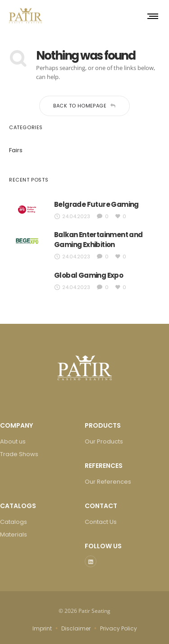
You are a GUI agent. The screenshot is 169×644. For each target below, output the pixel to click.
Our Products (104, 441)
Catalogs (14, 522)
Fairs (16, 150)
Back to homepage (84, 106)
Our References (108, 482)
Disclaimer (76, 628)
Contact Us (101, 522)
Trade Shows (19, 454)
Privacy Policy (119, 628)
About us (13, 441)
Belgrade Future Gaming (96, 204)
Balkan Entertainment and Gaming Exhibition (98, 240)
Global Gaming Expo (89, 275)
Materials (14, 534)
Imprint (42, 628)
